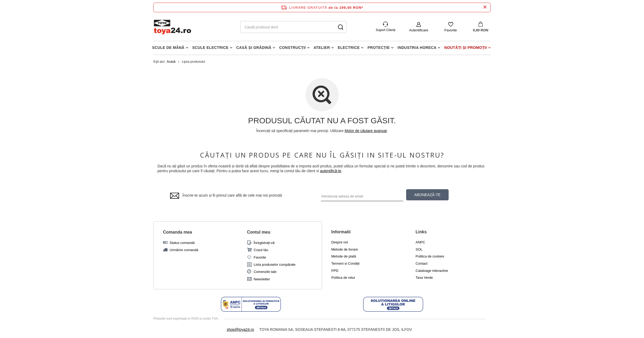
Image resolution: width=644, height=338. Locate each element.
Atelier (322, 48)
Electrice (349, 48)
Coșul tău (261, 250)
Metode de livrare (345, 249)
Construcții (293, 48)
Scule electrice (210, 48)
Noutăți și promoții (466, 48)
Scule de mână (168, 48)
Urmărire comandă (184, 250)
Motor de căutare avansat (366, 131)
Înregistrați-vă (264, 243)
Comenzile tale (265, 272)
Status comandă (182, 243)
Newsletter (262, 279)
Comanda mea (177, 232)
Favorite (451, 30)
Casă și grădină (254, 48)
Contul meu (259, 232)
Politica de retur (343, 278)
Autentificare (419, 30)
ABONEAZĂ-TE (428, 195)
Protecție (379, 48)
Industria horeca (417, 48)
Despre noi (340, 242)
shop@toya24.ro (240, 329)
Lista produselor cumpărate (275, 265)
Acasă (171, 62)
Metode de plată (344, 256)
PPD (335, 271)
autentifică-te (330, 171)
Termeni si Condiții (345, 263)
